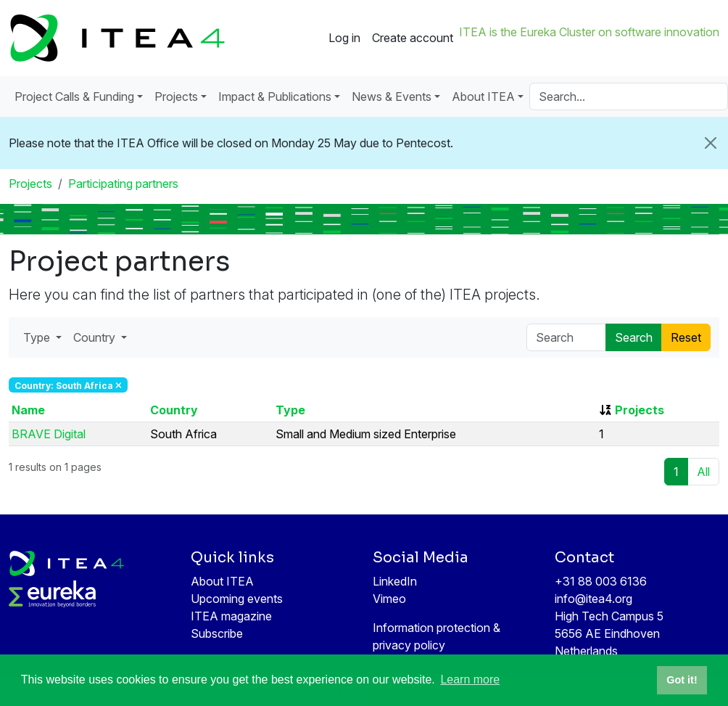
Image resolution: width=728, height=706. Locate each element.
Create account (413, 38)
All (703, 472)
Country (174, 410)
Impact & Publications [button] (275, 97)
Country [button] (96, 337)
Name (28, 410)
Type (290, 410)
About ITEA (222, 581)
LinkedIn (395, 581)
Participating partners (123, 184)
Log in (344, 38)
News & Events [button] (392, 97)
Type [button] (38, 337)
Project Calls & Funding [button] (74, 97)
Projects (30, 184)
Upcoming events (237, 599)
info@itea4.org (593, 599)
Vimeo (389, 599)
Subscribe (217, 633)
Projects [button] (176, 97)
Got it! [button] (682, 680)
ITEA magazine (231, 616)
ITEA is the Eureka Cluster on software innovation (589, 32)
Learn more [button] (470, 680)
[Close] (711, 143)
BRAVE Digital (49, 434)
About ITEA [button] (483, 97)
